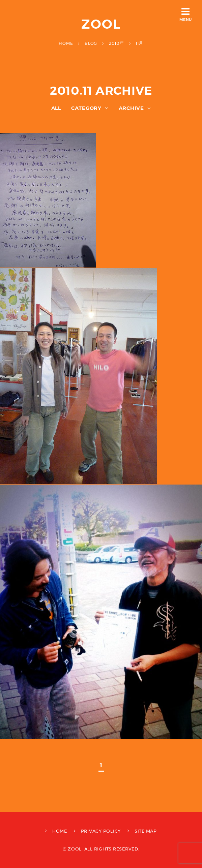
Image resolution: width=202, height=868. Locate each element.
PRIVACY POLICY (101, 831)
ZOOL (101, 24)
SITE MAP (146, 831)
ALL (56, 108)
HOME (60, 831)
